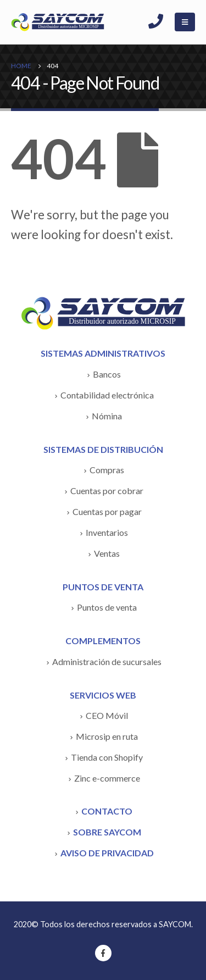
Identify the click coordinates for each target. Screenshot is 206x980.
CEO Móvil (107, 715)
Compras (107, 470)
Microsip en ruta (107, 736)
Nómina (107, 416)
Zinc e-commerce (107, 778)
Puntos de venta (107, 607)
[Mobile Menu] (185, 22)
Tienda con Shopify (107, 757)
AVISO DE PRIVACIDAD (107, 853)
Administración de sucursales (107, 661)
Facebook (103, 953)
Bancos (107, 374)
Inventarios (107, 532)
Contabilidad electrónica (107, 395)
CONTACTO (107, 811)
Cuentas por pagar (107, 511)
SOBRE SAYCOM (107, 832)
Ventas (107, 553)
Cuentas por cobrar (107, 491)
